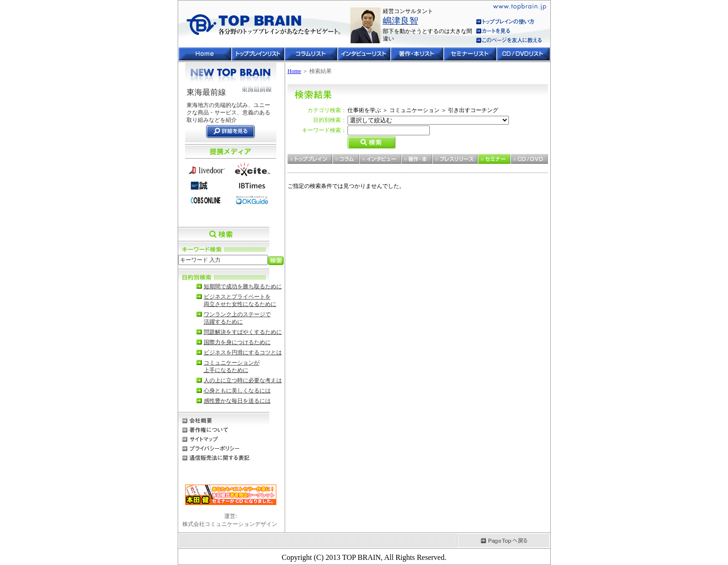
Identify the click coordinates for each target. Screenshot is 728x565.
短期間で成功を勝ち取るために (243, 286)
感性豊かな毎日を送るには (237, 401)
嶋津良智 (401, 21)
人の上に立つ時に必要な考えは (243, 380)
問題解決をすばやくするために (243, 332)
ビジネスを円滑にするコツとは (243, 352)
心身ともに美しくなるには (237, 391)
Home (294, 71)
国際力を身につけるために (237, 342)
